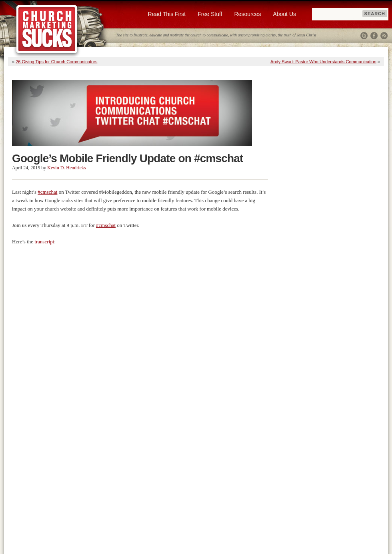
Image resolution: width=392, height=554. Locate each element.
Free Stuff (210, 14)
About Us (284, 14)
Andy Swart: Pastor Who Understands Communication (323, 62)
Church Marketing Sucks (47, 30)
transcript (44, 242)
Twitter (364, 36)
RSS (384, 36)
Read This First (167, 14)
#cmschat (47, 192)
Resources (247, 14)
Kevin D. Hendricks (66, 168)
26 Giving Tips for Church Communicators (56, 62)
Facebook (374, 36)
